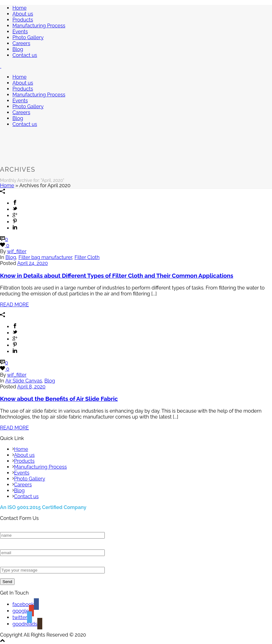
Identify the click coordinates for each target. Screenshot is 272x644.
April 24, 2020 (32, 263)
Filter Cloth (87, 257)
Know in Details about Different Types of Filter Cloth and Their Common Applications (117, 276)
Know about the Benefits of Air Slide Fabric (59, 399)
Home (19, 8)
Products (23, 20)
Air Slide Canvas (24, 381)
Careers (21, 43)
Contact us (25, 55)
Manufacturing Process (39, 26)
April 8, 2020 (31, 387)
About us (23, 14)
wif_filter (17, 251)
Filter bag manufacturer (45, 257)
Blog (18, 49)
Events (20, 32)
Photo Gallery (28, 37)
